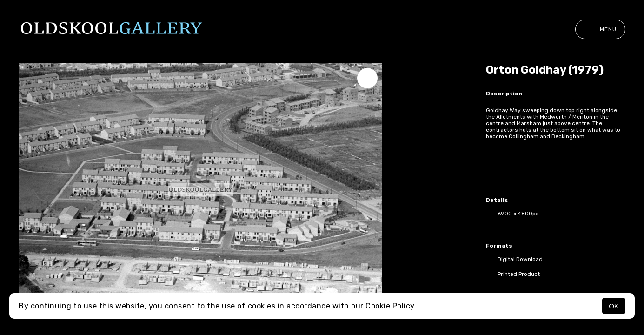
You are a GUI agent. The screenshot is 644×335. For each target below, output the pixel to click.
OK (614, 306)
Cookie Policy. (391, 306)
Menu (600, 29)
